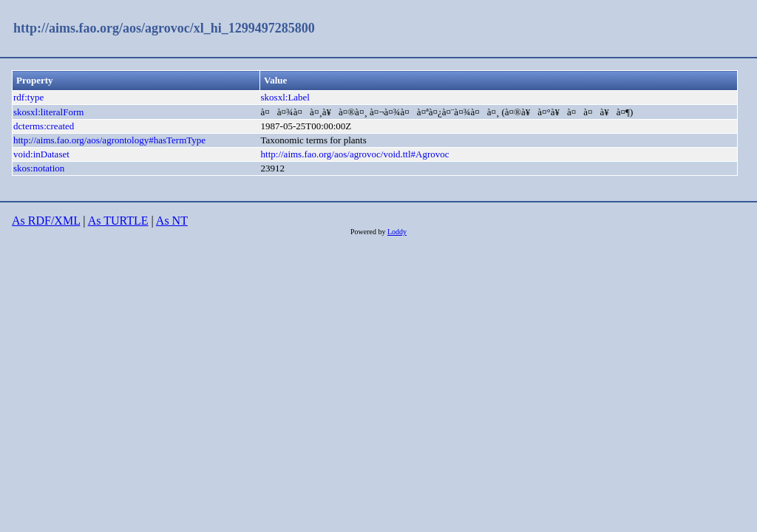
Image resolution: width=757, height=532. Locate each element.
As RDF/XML (46, 221)
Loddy (397, 232)
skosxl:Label (285, 97)
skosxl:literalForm (48, 112)
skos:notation (39, 168)
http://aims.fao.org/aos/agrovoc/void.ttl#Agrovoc (355, 154)
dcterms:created (44, 126)
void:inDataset (41, 154)
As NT (172, 221)
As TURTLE (118, 221)
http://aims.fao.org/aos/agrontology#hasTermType (109, 140)
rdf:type (28, 97)
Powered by (369, 232)
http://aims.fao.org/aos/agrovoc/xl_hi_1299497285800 (164, 28)
